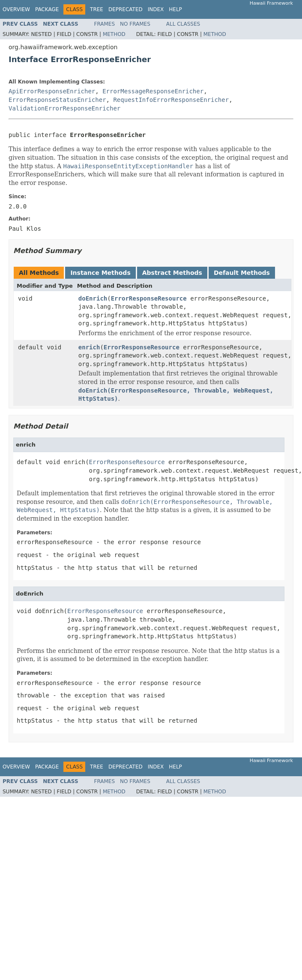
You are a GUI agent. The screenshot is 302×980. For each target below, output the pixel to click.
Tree (97, 9)
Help (175, 9)
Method (114, 34)
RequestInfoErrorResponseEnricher (171, 100)
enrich (89, 347)
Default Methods (242, 273)
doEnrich (93, 298)
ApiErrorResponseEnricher (52, 91)
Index (156, 9)
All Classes (183, 24)
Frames (105, 24)
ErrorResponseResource (149, 298)
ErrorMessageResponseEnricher (153, 91)
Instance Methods (100, 273)
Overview (16, 9)
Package (47, 9)
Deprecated (126, 9)
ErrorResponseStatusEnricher (57, 100)
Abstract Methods (172, 273)
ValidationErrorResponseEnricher (64, 108)
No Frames (135, 24)
